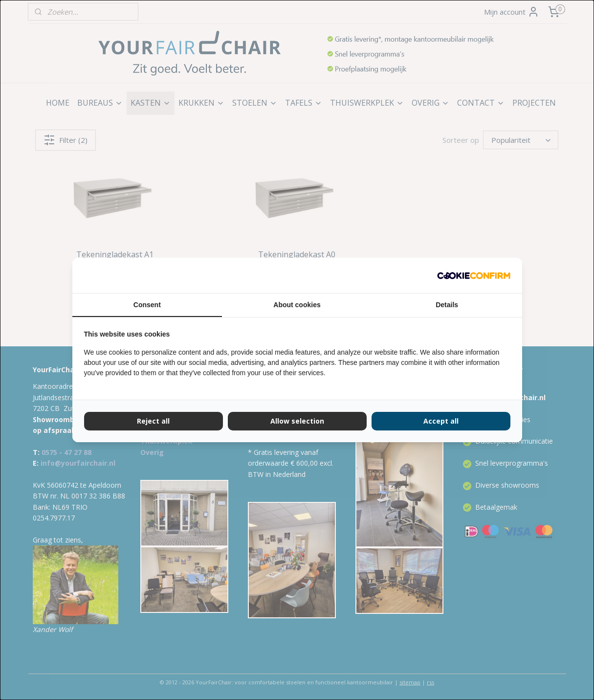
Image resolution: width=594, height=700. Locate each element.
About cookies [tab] (297, 305)
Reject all (153, 421)
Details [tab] (447, 305)
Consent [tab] (147, 305)
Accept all (441, 421)
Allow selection (297, 421)
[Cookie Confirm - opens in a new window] (474, 275)
